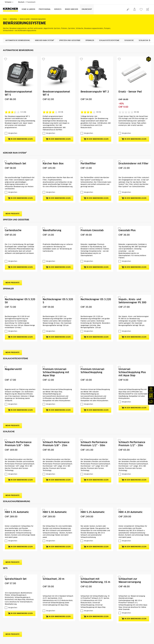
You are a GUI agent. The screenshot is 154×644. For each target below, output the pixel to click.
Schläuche (129, 41)
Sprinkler (90, 41)
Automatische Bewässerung (18, 41)
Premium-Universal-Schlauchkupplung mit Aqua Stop (56, 372)
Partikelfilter (88, 164)
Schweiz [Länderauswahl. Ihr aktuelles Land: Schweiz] (9, 2)
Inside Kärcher (72, 9)
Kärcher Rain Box (53, 164)
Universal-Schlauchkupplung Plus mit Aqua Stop (132, 372)
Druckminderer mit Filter (133, 164)
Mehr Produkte (13, 214)
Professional (45, 9)
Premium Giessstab (92, 230)
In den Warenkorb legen (20, 139)
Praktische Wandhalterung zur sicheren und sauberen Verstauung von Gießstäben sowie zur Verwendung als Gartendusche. (58, 248)
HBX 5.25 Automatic (93, 512)
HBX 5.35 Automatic (17, 512)
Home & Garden (28, 9)
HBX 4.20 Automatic (131, 512)
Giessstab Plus (127, 230)
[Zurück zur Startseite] (11, 9)
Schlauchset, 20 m (54, 579)
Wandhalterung (52, 230)
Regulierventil (13, 369)
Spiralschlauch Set (16, 579)
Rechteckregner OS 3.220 (96, 299)
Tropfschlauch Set (15, 164)
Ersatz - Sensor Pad (130, 92)
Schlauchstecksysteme (109, 41)
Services (58, 9)
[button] (149, 40)
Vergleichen (13, 133)
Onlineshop (87, 9)
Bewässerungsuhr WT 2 (95, 92)
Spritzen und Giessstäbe (70, 41)
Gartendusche (13, 230)
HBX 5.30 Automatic (55, 512)
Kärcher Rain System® (45, 41)
